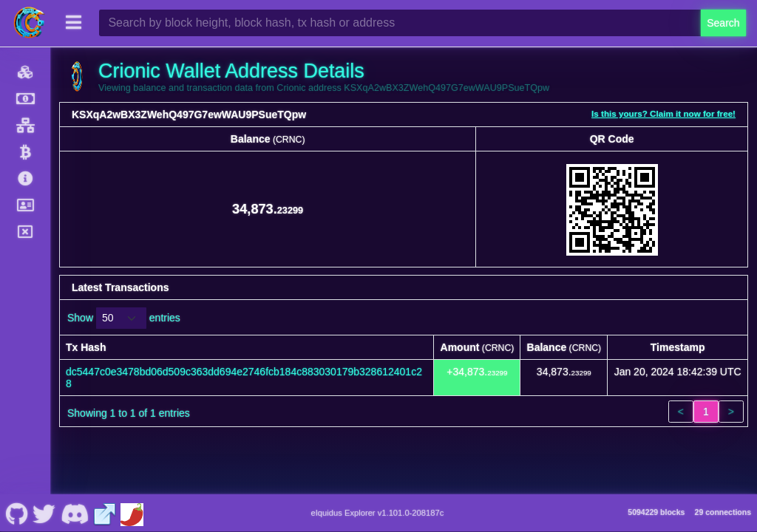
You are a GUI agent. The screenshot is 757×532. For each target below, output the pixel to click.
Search (723, 23)
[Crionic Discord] (74, 513)
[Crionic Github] (17, 513)
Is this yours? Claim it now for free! (663, 113)
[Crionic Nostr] (44, 513)
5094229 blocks (656, 512)
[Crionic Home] (30, 23)
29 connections (723, 512)
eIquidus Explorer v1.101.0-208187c (378, 513)
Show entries (124, 318)
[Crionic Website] (105, 513)
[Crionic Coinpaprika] (132, 513)
